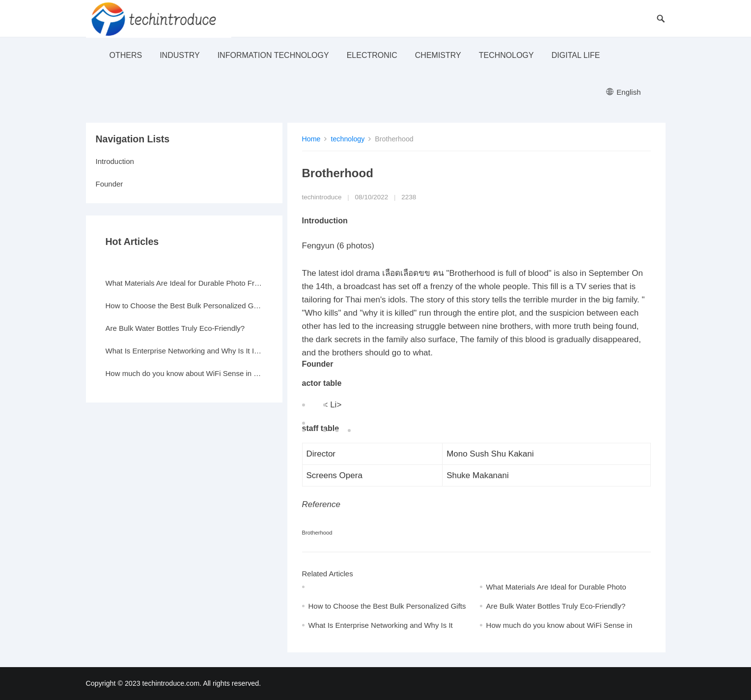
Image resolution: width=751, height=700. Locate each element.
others (126, 55)
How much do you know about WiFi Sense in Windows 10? (184, 373)
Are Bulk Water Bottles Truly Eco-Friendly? (556, 606)
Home (311, 139)
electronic (372, 55)
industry (180, 55)
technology (506, 55)
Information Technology (273, 55)
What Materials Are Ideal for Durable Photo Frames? (184, 283)
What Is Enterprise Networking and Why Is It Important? (184, 351)
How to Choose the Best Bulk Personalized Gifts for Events (184, 306)
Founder (110, 184)
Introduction (115, 161)
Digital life (576, 55)
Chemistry (438, 55)
